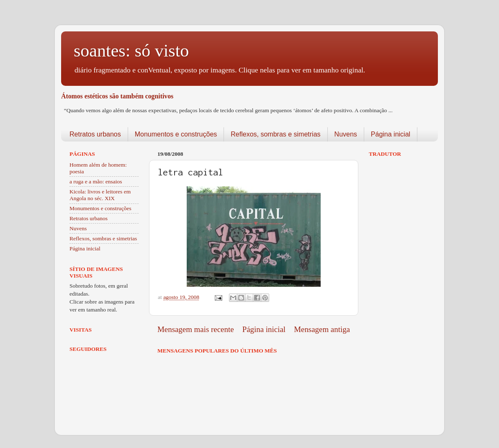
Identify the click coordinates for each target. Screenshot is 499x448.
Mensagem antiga (322, 329)
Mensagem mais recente (196, 329)
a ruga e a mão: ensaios (96, 182)
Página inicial (391, 134)
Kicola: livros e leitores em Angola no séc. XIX (100, 195)
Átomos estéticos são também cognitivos (117, 96)
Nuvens (346, 134)
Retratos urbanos (95, 134)
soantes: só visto (131, 51)
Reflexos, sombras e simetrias (275, 134)
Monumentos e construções (176, 134)
